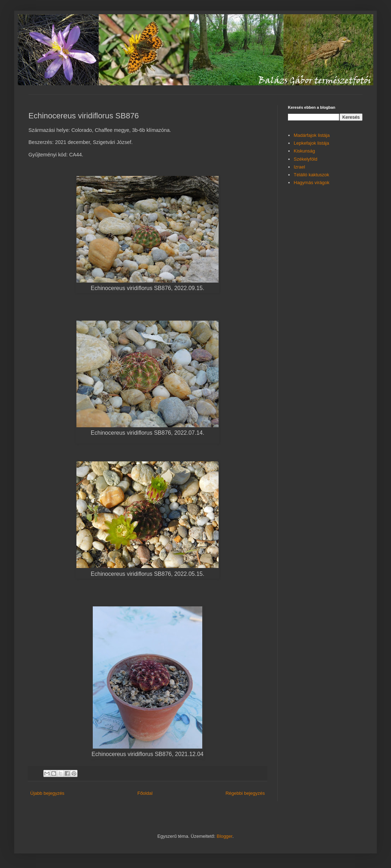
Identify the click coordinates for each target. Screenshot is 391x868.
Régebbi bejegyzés (245, 793)
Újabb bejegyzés (47, 793)
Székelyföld (305, 159)
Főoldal (145, 793)
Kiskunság (304, 151)
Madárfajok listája (312, 135)
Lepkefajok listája (311, 143)
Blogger (225, 836)
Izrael (299, 167)
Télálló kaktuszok (311, 175)
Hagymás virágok (311, 183)
